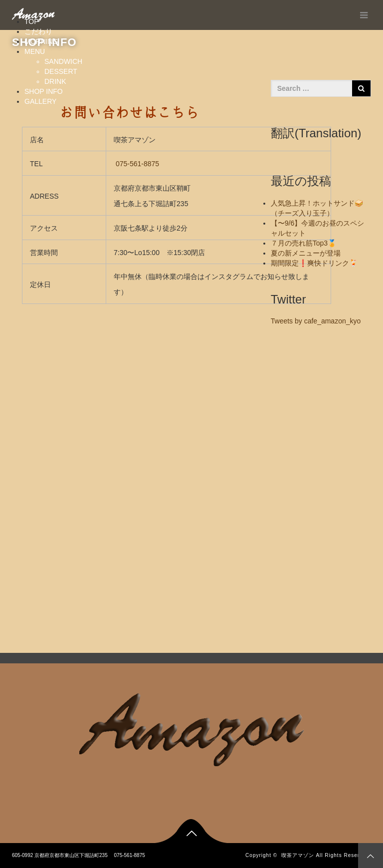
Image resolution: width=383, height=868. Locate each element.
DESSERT (61, 71)
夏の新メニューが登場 (306, 253)
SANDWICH (63, 61)
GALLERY (40, 101)
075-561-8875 (137, 164)
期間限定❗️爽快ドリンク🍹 (314, 263)
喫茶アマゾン (298, 855)
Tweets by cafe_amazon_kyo (316, 321)
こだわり (38, 31)
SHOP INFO (44, 91)
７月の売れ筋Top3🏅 (303, 243)
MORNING (41, 41)
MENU (35, 51)
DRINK (55, 81)
